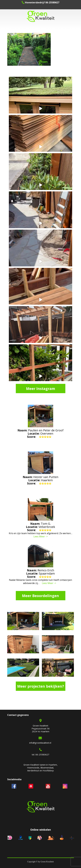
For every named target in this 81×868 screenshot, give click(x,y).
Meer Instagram (41, 389)
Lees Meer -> (41, 536)
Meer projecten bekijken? (41, 686)
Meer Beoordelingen (40, 596)
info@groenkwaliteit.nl (40, 743)
